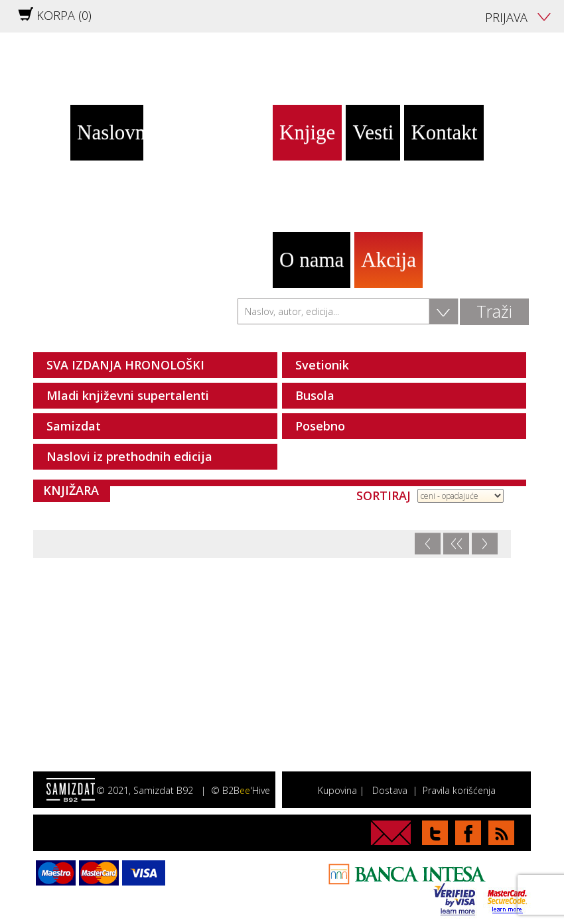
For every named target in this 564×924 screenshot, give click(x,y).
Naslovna (110, 132)
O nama (312, 260)
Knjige (307, 132)
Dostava (390, 790)
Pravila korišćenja (459, 790)
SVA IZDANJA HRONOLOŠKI (125, 365)
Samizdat (74, 426)
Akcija (388, 260)
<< (457, 544)
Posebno (320, 426)
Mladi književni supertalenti (128, 395)
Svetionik (322, 365)
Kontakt (444, 132)
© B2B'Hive (241, 790)
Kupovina (337, 790)
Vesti (373, 132)
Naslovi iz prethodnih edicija (129, 456)
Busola (315, 395)
